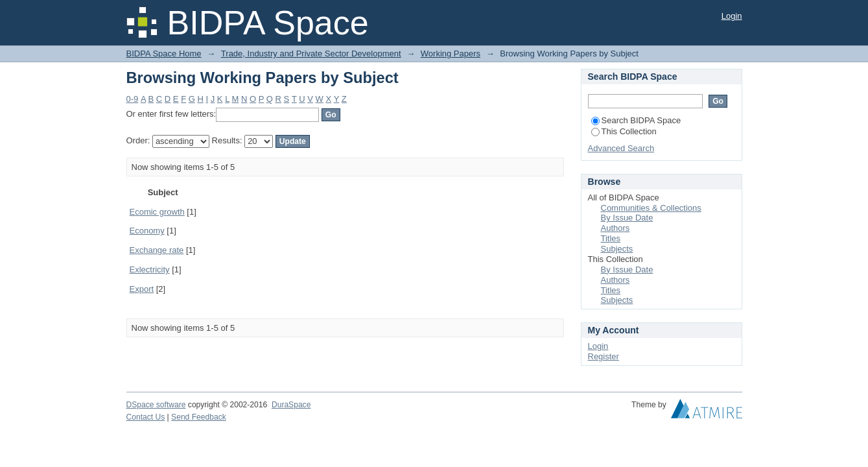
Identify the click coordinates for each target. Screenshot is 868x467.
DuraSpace (291, 405)
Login (732, 16)
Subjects (617, 249)
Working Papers (451, 54)
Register (604, 356)
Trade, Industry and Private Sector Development (311, 54)
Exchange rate (157, 250)
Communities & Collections (651, 208)
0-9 (133, 99)
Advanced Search (621, 148)
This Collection (624, 131)
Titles (611, 238)
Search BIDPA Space (636, 120)
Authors (616, 228)
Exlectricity (150, 269)
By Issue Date (627, 218)
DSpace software (156, 405)
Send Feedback (199, 417)
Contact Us (146, 417)
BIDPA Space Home (164, 54)
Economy (147, 231)
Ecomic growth (157, 212)
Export (142, 289)
